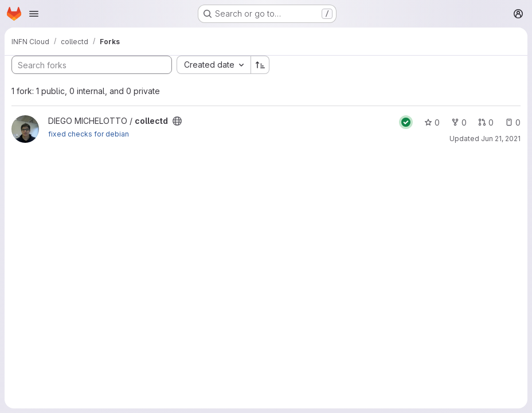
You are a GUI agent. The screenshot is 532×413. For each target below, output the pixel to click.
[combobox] (214, 65)
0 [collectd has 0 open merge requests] (486, 122)
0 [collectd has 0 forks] (459, 122)
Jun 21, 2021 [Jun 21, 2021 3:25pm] (501, 139)
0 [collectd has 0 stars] (432, 122)
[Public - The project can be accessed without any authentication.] (177, 121)
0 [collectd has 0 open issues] (513, 122)
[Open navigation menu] (34, 14)
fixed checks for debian (89, 134)
